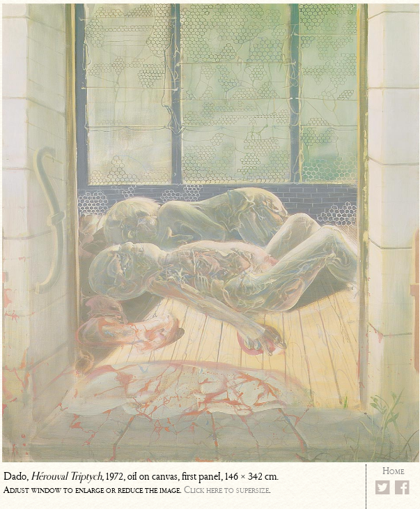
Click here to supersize (226, 490)
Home (393, 471)
